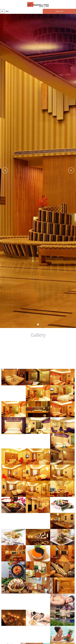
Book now (59, 11)
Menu (7, 11)
